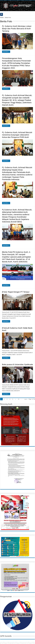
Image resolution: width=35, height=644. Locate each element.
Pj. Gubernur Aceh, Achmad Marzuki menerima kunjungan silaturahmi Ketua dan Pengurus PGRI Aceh (17, 135)
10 (18, 399)
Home (2, 18)
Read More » (6, 52)
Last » (26, 399)
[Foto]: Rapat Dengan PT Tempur (16, 292)
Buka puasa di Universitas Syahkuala (17, 364)
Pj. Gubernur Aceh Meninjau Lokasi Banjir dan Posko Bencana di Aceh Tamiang (17, 29)
